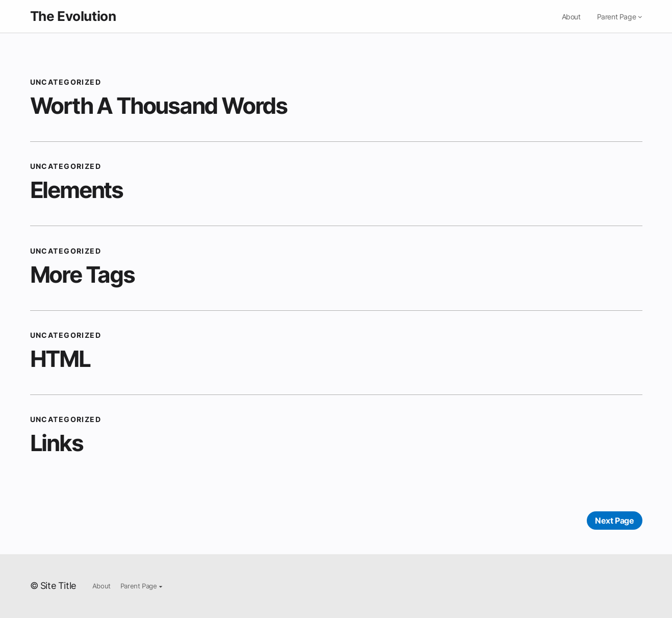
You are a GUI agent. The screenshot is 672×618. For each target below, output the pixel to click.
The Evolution (73, 16)
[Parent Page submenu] (640, 17)
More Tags (82, 275)
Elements (77, 190)
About (571, 17)
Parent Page (617, 17)
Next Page (614, 521)
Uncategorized (66, 82)
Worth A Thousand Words (159, 106)
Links (57, 443)
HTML (60, 359)
